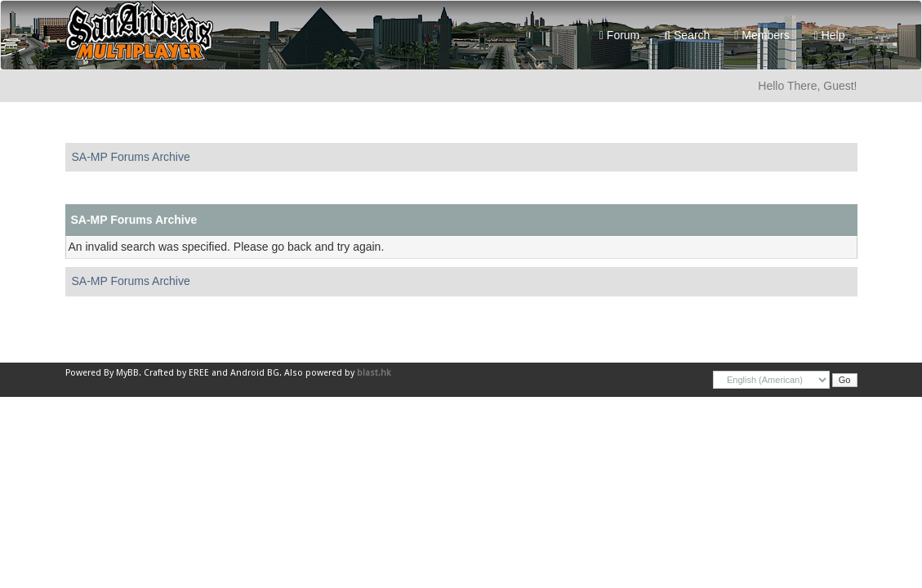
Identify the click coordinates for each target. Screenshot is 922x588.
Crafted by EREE (176, 373)
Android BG (255, 373)
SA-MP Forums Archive (131, 157)
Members (762, 35)
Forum (619, 35)
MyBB (127, 373)
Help (830, 35)
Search (687, 35)
